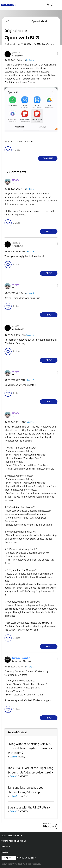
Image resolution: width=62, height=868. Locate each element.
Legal (5, 852)
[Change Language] (9, 858)
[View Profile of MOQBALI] (17, 180)
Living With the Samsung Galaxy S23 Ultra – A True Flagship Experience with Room (31, 748)
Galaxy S (30, 60)
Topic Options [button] (52, 29)
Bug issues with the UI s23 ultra (28, 807)
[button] (52, 53)
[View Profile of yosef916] (16, 53)
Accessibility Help (12, 836)
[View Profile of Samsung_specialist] (21, 658)
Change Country (26, 858)
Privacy (6, 846)
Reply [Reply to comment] (49, 231)
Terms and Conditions (14, 841)
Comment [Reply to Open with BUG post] (48, 158)
